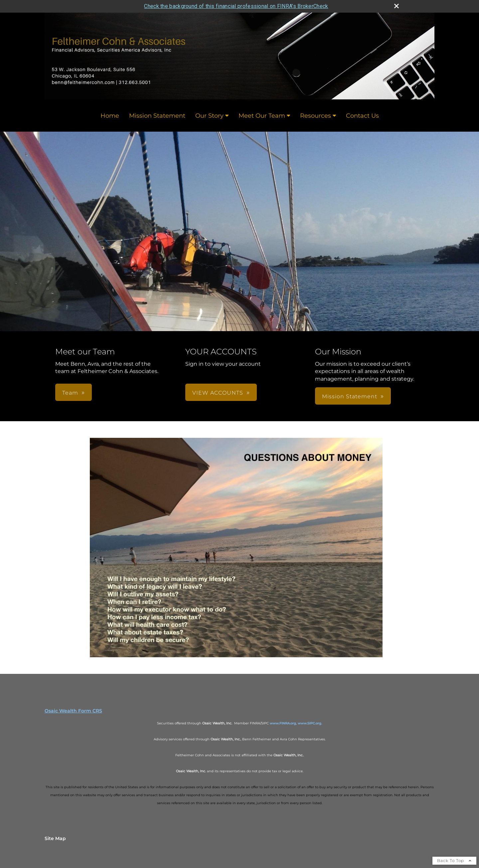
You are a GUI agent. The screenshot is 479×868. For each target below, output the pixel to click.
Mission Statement (157, 116)
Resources (316, 116)
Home (110, 116)
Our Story (209, 116)
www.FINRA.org (283, 723)
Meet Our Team (262, 116)
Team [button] (70, 393)
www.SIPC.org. (310, 723)
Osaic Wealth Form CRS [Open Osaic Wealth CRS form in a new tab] (73, 711)
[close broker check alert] (397, 6)
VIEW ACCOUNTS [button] (218, 393)
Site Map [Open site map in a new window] (55, 838)
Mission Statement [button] (350, 396)
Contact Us (362, 116)
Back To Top (454, 861)
